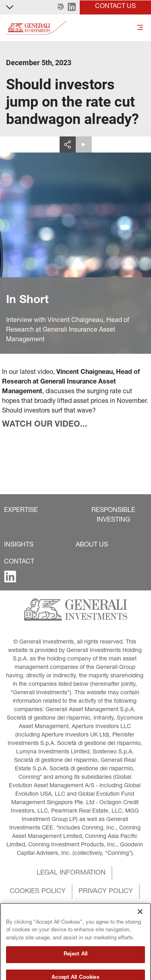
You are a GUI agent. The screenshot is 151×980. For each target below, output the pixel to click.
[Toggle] (140, 28)
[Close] (140, 926)
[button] (61, 7)
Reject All (75, 969)
